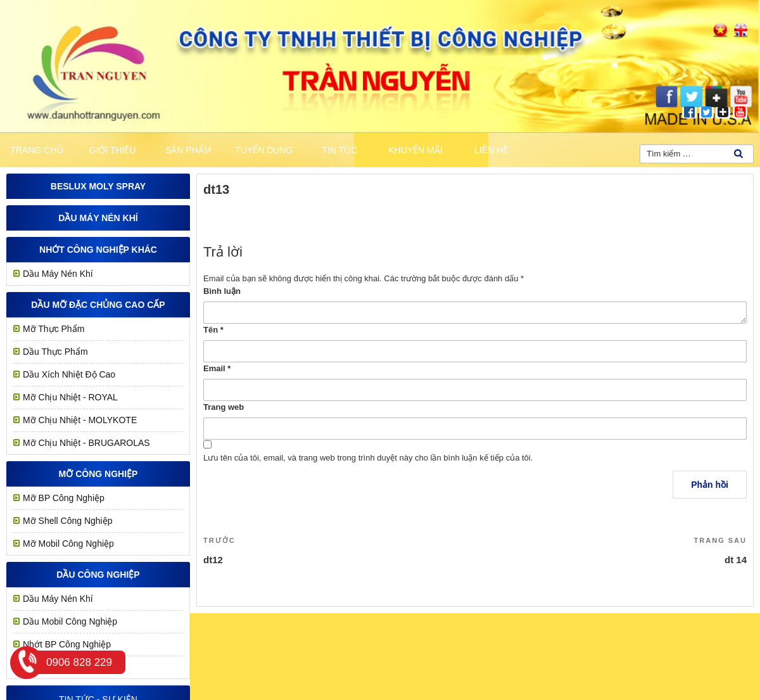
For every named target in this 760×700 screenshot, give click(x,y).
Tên (213, 330)
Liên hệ (491, 150)
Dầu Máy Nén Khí (98, 218)
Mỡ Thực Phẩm (54, 329)
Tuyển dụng (264, 150)
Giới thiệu (113, 150)
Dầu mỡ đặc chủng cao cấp (98, 305)
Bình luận (222, 291)
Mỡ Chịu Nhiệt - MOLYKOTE (80, 420)
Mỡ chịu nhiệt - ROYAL (70, 397)
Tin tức (340, 150)
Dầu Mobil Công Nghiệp (70, 621)
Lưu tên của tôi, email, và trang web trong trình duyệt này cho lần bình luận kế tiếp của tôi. (368, 458)
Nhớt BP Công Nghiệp (67, 644)
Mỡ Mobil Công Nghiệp (68, 544)
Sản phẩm (188, 150)
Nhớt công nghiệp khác (98, 250)
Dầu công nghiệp (98, 575)
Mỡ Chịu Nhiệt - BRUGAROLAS (86, 443)
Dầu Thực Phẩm (55, 352)
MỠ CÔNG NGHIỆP (98, 474)
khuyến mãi (415, 150)
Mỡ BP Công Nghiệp (64, 498)
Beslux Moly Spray (98, 186)
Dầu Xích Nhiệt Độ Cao (69, 374)
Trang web (224, 407)
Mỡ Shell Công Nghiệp (68, 521)
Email (217, 368)
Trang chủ (36, 150)
